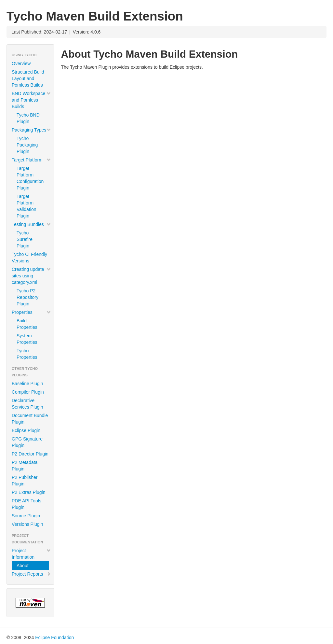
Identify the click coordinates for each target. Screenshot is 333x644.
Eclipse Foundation (54, 637)
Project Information (31, 554)
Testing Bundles (31, 224)
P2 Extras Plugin (29, 492)
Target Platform (31, 160)
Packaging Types (31, 130)
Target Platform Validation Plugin (26, 206)
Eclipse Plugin (26, 430)
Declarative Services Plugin (27, 404)
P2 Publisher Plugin (25, 481)
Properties (31, 312)
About (23, 566)
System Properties (27, 339)
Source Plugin (26, 516)
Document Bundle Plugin (30, 419)
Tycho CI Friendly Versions (29, 258)
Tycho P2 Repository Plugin (27, 297)
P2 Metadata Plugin (25, 466)
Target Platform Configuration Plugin (30, 178)
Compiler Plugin (28, 392)
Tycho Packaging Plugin (27, 145)
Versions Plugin (27, 524)
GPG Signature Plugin (27, 442)
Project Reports (31, 574)
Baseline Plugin (27, 384)
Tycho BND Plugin (28, 118)
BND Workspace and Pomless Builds (31, 100)
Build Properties (27, 324)
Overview (21, 63)
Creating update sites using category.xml (31, 276)
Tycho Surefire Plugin (25, 239)
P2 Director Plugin (30, 454)
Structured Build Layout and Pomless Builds (28, 78)
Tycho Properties (27, 354)
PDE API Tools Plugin (27, 504)
